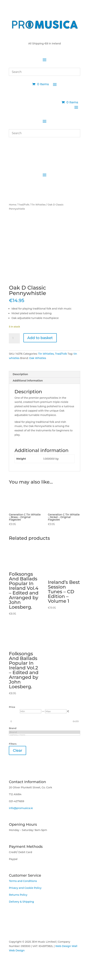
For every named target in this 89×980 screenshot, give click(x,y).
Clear (17, 750)
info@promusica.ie (21, 808)
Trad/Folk (24, 205)
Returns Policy (18, 895)
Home (12, 205)
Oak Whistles (38, 358)
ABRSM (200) (44, 735)
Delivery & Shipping (21, 902)
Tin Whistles (38, 205)
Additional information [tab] (28, 381)
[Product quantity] (14, 338)
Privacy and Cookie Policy (25, 888)
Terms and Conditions (23, 881)
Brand (44, 732)
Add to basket (40, 338)
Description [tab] (20, 374)
